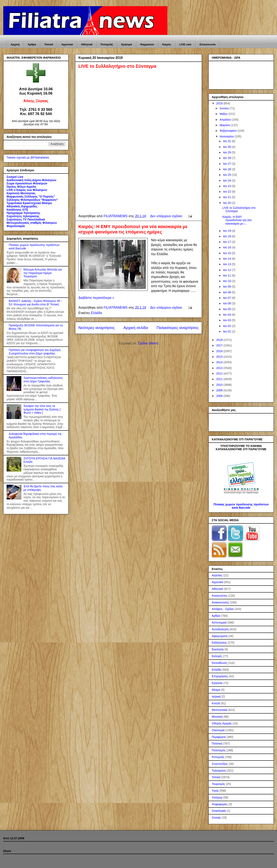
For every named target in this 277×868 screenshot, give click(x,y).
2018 (220, 340)
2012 (220, 373)
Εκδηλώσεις (219, 643)
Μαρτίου (225, 125)
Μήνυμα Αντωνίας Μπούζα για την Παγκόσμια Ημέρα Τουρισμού (43, 273)
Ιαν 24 (227, 180)
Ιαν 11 (227, 275)
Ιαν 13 (227, 264)
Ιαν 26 (227, 169)
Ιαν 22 (227, 192)
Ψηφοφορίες (220, 804)
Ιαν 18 (227, 236)
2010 (220, 385)
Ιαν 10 (227, 281)
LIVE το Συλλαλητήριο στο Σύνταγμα (117, 66)
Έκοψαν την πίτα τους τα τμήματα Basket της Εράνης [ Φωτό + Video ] (42, 409)
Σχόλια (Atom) (148, 343)
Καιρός (167, 44)
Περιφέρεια (219, 737)
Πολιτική (217, 744)
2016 (220, 351)
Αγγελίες (217, 575)
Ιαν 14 (227, 259)
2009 (220, 390)
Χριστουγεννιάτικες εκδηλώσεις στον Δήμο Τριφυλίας (43, 380)
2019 (220, 103)
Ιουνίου (225, 108)
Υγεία (215, 791)
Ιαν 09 (227, 287)
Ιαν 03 (227, 320)
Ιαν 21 (227, 197)
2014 (220, 362)
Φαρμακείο (147, 44)
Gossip (216, 818)
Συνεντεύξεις (220, 764)
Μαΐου (224, 114)
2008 (220, 396)
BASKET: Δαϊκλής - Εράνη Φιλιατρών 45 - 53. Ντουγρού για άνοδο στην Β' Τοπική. (35, 303)
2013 (220, 368)
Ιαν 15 (227, 253)
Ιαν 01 (227, 331)
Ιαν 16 (227, 247)
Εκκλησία (218, 649)
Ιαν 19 (227, 231)
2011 (220, 379)
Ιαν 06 (227, 303)
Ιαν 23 (227, 186)
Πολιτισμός (219, 750)
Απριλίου (226, 120)
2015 (220, 357)
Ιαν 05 (227, 309)
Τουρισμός (218, 784)
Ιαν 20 (227, 203)
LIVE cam (185, 44)
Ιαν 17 (227, 242)
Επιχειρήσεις (220, 676)
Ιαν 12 (227, 270)
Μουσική (217, 717)
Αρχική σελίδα (136, 328)
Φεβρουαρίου (228, 131)
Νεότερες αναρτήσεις (97, 328)
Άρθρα (32, 44)
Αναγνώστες (220, 596)
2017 (220, 345)
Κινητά (216, 703)
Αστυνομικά (219, 622)
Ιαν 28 (227, 158)
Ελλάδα (96, 313)
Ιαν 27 (227, 164)
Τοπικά (49, 44)
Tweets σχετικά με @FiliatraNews (28, 158)
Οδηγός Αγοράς (222, 723)
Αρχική (15, 44)
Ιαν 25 (227, 175)
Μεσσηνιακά (220, 710)
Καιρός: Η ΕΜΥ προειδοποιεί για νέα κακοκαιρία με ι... (237, 220)
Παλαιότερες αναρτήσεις (178, 328)
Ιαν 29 (227, 152)
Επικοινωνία (208, 44)
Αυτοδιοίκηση (220, 629)
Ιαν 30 (227, 147)
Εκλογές (217, 656)
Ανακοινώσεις (220, 602)
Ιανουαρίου (227, 136)
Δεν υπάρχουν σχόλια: (167, 216)
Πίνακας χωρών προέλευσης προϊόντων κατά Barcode (241, 506)
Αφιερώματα (220, 636)
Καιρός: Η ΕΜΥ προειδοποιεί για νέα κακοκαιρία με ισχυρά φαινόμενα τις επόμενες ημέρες (133, 229)
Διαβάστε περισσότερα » (96, 298)
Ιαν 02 (227, 326)
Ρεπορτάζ (107, 44)
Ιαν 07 (227, 298)
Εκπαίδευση (219, 663)
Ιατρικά (216, 697)
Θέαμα (216, 690)
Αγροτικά (67, 44)
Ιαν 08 (227, 292)
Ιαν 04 (227, 315)
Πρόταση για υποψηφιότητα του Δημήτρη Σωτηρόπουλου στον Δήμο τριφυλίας (35, 352)
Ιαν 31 (227, 141)
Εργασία (217, 683)
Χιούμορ (217, 797)
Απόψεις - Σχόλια (223, 609)
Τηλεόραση (219, 771)
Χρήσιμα (126, 44)
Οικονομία (218, 730)
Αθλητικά (87, 44)
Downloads (219, 811)
